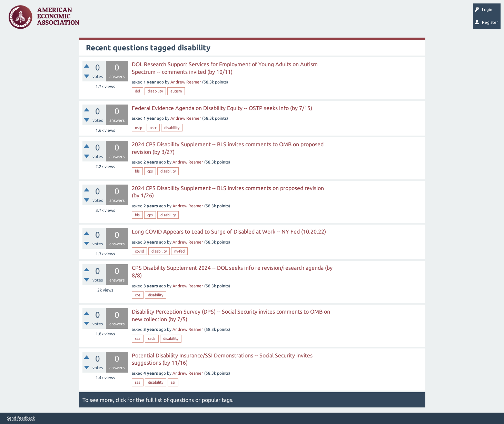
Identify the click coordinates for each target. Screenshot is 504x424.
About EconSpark (289, 19)
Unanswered (128, 19)
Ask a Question (211, 19)
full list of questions (170, 400)
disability (155, 91)
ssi (173, 382)
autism (176, 91)
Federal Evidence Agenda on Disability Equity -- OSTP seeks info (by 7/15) (222, 108)
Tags (155, 19)
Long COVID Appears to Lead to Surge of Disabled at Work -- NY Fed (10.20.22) (229, 231)
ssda (152, 338)
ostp (139, 128)
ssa (138, 338)
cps (150, 171)
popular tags (217, 400)
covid (139, 251)
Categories (179, 19)
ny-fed (179, 251)
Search (240, 19)
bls (137, 171)
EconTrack (322, 19)
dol (137, 91)
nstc (153, 128)
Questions (99, 19)
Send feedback (21, 418)
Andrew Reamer (186, 82)
